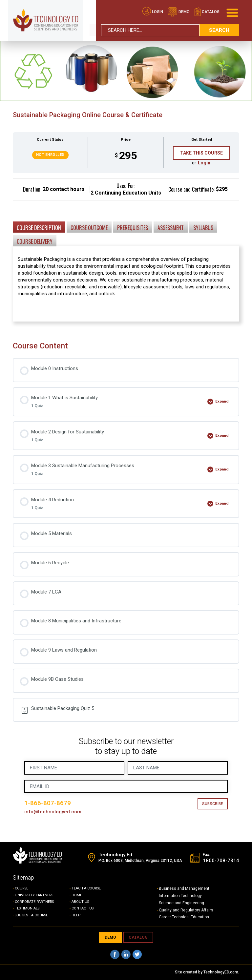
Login (153, 12)
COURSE (22, 888)
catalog (207, 12)
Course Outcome (89, 228)
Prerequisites (133, 228)
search (219, 30)
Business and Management (184, 888)
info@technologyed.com (53, 812)
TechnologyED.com (221, 972)
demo (179, 12)
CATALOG (138, 937)
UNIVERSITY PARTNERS (35, 895)
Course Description (39, 228)
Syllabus (203, 228)
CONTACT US (83, 908)
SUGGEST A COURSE (32, 915)
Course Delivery (35, 241)
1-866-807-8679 (48, 803)
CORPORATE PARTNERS (35, 902)
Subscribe (213, 804)
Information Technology (180, 896)
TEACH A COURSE (86, 888)
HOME (77, 895)
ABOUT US (81, 902)
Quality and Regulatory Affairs (186, 910)
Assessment (171, 228)
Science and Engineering (181, 903)
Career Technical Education (184, 917)
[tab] (39, 227)
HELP (76, 915)
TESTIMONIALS (28, 908)
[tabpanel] (126, 255)
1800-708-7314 (221, 861)
